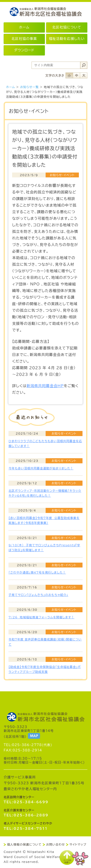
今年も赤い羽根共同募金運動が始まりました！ (41, 468)
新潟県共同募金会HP (45, 386)
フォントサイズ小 (69, 75)
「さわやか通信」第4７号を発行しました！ (37, 572)
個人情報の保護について (24, 844)
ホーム (11, 87)
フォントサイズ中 (76, 75)
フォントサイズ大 (84, 75)
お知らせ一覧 (29, 87)
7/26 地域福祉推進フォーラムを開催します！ (41, 617)
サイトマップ (78, 844)
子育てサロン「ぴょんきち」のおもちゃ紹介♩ (38, 595)
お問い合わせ (55, 844)
